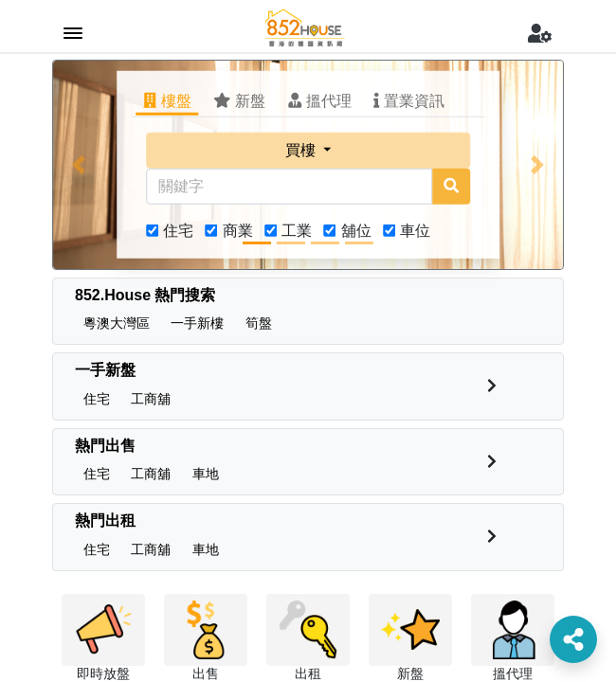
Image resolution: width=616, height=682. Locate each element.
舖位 (356, 231)
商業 (238, 231)
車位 (415, 231)
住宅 (178, 231)
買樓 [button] (302, 150)
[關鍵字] (289, 187)
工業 (297, 231)
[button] (79, 165)
